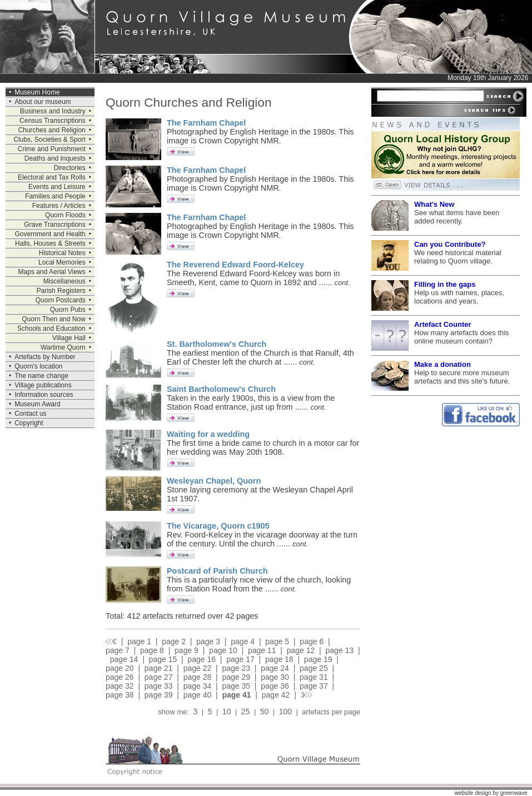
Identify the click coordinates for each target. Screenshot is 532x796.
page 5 (277, 641)
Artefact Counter (443, 324)
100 (285, 712)
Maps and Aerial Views (52, 272)
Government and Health (50, 234)
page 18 (279, 659)
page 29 (236, 677)
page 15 (163, 659)
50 (264, 712)
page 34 (198, 686)
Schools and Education (51, 329)
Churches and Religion (51, 130)
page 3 (208, 641)
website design (473, 793)
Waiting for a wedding (208, 434)
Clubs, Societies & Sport (49, 140)
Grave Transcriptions (55, 225)
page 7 (118, 650)
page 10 (223, 650)
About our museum (43, 102)
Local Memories (62, 262)
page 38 (120, 695)
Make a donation (442, 364)
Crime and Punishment (52, 149)
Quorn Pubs (68, 310)
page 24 (275, 668)
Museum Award (37, 404)
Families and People (55, 196)
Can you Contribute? (450, 244)
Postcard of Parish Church (217, 571)
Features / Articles (59, 206)
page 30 (275, 677)
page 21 (159, 668)
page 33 (159, 686)
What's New (434, 204)
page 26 (120, 677)
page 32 (120, 686)
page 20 (120, 668)
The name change (41, 376)
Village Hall (69, 338)
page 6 (312, 641)
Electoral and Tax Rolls (52, 177)
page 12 (301, 650)
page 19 (318, 659)
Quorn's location (38, 366)
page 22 (198, 668)
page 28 (198, 677)
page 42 (276, 695)
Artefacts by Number (45, 357)
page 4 (243, 641)
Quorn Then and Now (54, 319)
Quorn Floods (65, 215)
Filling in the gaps (445, 284)
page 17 (240, 659)
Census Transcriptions (53, 121)
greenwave (514, 793)
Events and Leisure (57, 187)
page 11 (262, 650)
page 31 (314, 677)
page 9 (187, 650)
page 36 (275, 686)
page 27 (159, 677)
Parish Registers (61, 291)
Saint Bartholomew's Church (221, 389)
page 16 (202, 659)
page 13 (340, 650)
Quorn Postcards (61, 300)
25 (245, 712)
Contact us (30, 414)
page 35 (236, 686)
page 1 (139, 641)
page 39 (159, 695)
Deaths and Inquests (55, 158)
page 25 (314, 668)
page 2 (174, 641)
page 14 (124, 659)
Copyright (29, 423)
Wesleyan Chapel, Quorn (214, 481)
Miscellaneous (64, 281)
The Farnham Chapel (206, 123)
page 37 (314, 686)
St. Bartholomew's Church (217, 344)
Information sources (44, 395)
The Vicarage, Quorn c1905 (218, 526)
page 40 (198, 695)
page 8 (152, 650)
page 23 (236, 668)
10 (227, 712)
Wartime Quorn (63, 347)
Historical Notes (62, 253)
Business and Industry (53, 111)
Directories (69, 168)
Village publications (43, 385)
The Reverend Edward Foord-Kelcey (235, 265)
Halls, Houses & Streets (50, 243)
